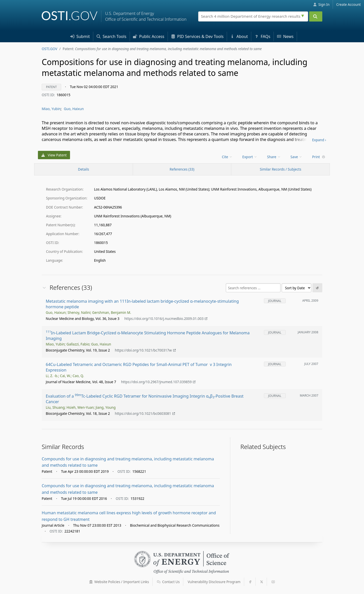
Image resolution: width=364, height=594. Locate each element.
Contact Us (168, 582)
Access (149, 36)
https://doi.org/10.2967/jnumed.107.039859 (158, 382)
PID (197, 36)
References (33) (182, 169)
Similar (281, 169)
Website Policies (119, 582)
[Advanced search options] (303, 15)
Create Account (348, 4)
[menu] (228, 157)
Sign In (321, 4)
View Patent (54, 155)
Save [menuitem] (296, 157)
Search (111, 36)
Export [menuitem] (250, 157)
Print (319, 157)
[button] (91, 582)
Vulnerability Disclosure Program (214, 582)
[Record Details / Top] (84, 169)
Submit (80, 36)
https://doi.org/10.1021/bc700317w (145, 350)
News (285, 36)
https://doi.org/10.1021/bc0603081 (145, 413)
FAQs (262, 36)
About (239, 36)
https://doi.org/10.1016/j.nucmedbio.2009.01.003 (166, 319)
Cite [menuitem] (227, 157)
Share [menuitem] (274, 157)
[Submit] (316, 16)
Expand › (319, 140)
